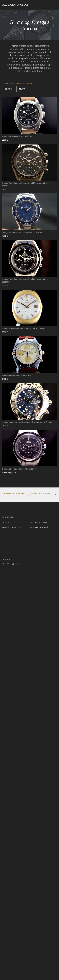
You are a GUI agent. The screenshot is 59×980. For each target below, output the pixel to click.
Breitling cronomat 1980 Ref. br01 (17, 375)
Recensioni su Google (11, 527)
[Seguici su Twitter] (13, 564)
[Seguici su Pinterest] (18, 564)
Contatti (5, 523)
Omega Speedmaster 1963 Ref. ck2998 (19, 469)
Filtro (22, 89)
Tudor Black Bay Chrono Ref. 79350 (18, 136)
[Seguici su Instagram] (8, 564)
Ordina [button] (9, 89)
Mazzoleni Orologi (15, 5)
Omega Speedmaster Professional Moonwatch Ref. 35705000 (25, 281)
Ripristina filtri (24, 83)
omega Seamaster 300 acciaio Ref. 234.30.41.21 (23, 233)
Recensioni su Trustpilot (40, 527)
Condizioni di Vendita (38, 523)
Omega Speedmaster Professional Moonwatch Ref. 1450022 (25, 185)
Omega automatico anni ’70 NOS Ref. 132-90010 (23, 329)
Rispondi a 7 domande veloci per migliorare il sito (28, 495)
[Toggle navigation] (54, 5)
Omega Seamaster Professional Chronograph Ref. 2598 (27, 422)
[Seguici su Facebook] (3, 564)
